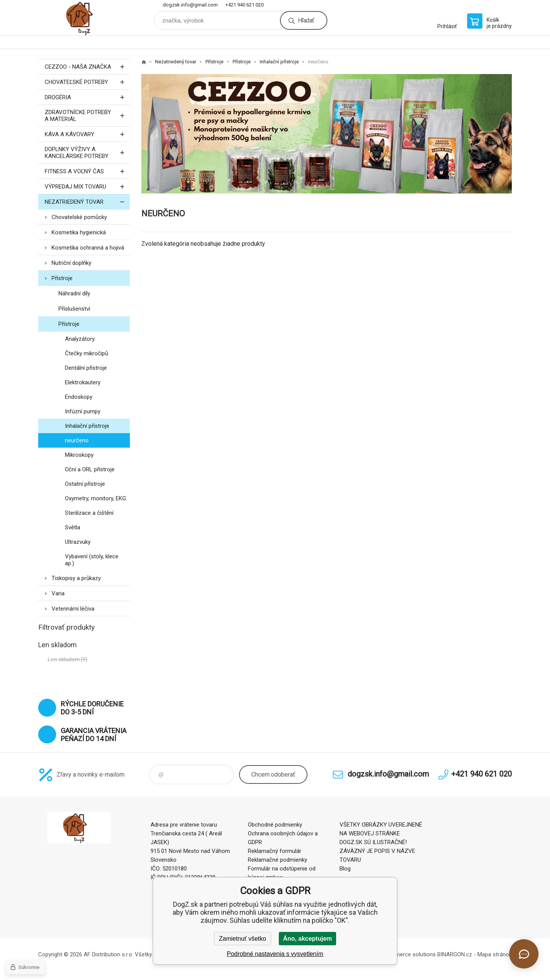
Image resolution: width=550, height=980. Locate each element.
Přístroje (62, 278)
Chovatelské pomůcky (79, 217)
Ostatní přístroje (85, 484)
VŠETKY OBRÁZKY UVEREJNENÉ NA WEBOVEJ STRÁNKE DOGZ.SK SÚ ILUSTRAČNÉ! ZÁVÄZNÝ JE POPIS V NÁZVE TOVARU (381, 842)
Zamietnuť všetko (242, 939)
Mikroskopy (79, 455)
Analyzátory (80, 339)
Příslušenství (74, 309)
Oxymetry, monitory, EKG (95, 498)
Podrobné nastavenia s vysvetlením (275, 954)
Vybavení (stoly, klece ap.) (92, 560)
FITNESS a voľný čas (87, 171)
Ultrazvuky (78, 542)
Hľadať (306, 20)
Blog (345, 869)
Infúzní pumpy (83, 411)
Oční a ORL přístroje (90, 469)
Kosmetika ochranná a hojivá (88, 248)
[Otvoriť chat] (524, 954)
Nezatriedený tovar (87, 202)
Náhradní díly (74, 293)
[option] (327, 134)
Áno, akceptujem (307, 939)
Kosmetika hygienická (79, 232)
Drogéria (87, 97)
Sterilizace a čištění (89, 513)
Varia (58, 593)
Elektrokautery (83, 382)
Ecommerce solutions (408, 954)
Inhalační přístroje (87, 426)
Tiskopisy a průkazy (76, 578)
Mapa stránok (495, 954)
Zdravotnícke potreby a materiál (87, 116)
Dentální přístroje (86, 368)
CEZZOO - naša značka (87, 67)
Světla (73, 527)
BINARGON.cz (455, 954)
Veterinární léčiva (73, 609)
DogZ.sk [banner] (84, 18)
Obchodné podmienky (275, 825)
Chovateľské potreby (87, 82)
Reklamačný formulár (275, 851)
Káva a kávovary (87, 134)
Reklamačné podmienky (277, 860)
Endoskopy (79, 397)
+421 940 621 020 (244, 5)
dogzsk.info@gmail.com (190, 5)
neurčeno (77, 440)
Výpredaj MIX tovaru (87, 186)
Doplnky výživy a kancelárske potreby (87, 153)
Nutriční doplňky (71, 263)
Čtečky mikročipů (87, 353)
